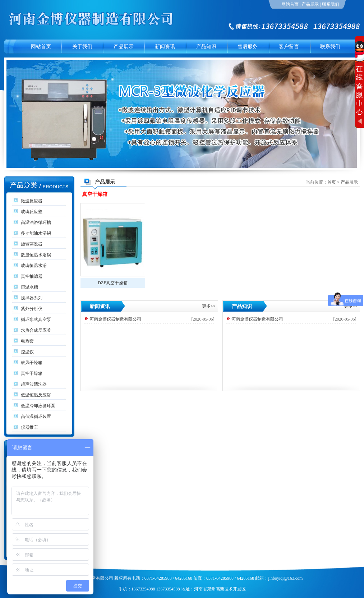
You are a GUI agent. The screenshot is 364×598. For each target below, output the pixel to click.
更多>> (209, 306)
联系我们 (331, 4)
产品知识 (206, 47)
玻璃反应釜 (32, 212)
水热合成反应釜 (36, 330)
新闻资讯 (165, 47)
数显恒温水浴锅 (36, 255)
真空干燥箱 (32, 373)
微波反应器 (32, 201)
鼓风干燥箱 (32, 363)
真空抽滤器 (32, 276)
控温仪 (27, 352)
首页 (332, 182)
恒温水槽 (29, 287)
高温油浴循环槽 (36, 222)
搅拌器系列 (32, 298)
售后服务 (248, 47)
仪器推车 (29, 427)
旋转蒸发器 (32, 244)
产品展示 (310, 4)
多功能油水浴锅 (36, 233)
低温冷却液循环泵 (38, 406)
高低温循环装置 (36, 417)
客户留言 (289, 47)
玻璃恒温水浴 (34, 266)
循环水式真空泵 (36, 319)
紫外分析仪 (32, 309)
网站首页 (290, 4)
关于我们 (82, 47)
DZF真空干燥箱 (113, 283)
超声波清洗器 (34, 384)
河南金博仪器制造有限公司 (115, 319)
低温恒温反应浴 (36, 395)
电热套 (27, 341)
